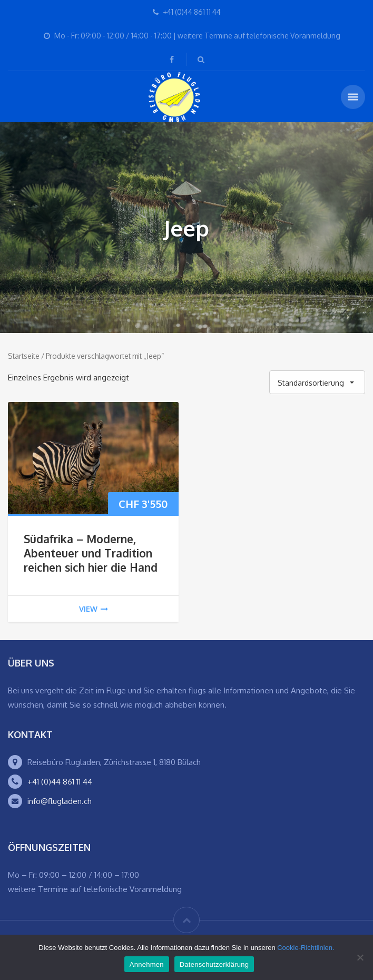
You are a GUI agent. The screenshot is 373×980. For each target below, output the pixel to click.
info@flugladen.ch (60, 801)
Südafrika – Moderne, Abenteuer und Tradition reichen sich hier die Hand (91, 553)
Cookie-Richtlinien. (306, 948)
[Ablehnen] (360, 957)
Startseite (24, 356)
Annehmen (147, 964)
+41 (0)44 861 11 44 (60, 782)
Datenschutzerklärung (214, 964)
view (94, 609)
